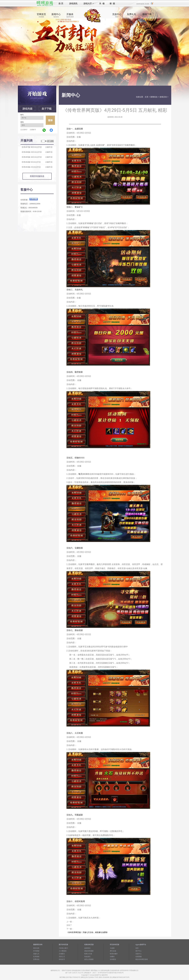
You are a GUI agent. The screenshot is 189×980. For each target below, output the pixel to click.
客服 (112, 4)
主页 (147, 97)
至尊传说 (36, 959)
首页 (61, 4)
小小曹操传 (63, 951)
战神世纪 (87, 948)
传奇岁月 (62, 959)
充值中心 (117, 15)
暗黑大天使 (88, 954)
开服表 (70, 15)
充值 (102, 4)
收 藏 (147, 4)
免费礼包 (131, 15)
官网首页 (41, 15)
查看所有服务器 (37, 176)
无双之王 (62, 957)
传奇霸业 (113, 959)
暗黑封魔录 (114, 954)
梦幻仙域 (113, 951)
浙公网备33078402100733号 (120, 977)
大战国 (112, 948)
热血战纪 (87, 957)
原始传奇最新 (89, 951)
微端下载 (147, 15)
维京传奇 (36, 948)
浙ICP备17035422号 (73, 977)
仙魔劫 (112, 957)
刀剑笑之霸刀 (63, 948)
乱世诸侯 (36, 957)
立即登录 (50, 120)
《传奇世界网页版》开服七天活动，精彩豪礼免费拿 (87, 932)
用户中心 (139, 951)
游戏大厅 (88, 4)
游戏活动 (163, 97)
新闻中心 (56, 15)
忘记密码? (24, 130)
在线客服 (139, 957)
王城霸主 (62, 954)
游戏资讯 (73, 4)
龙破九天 (36, 954)
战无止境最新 (89, 959)
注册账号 (33, 130)
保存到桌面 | (141, 4)
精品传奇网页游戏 (142, 959)
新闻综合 (154, 97)
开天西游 (36, 951)
